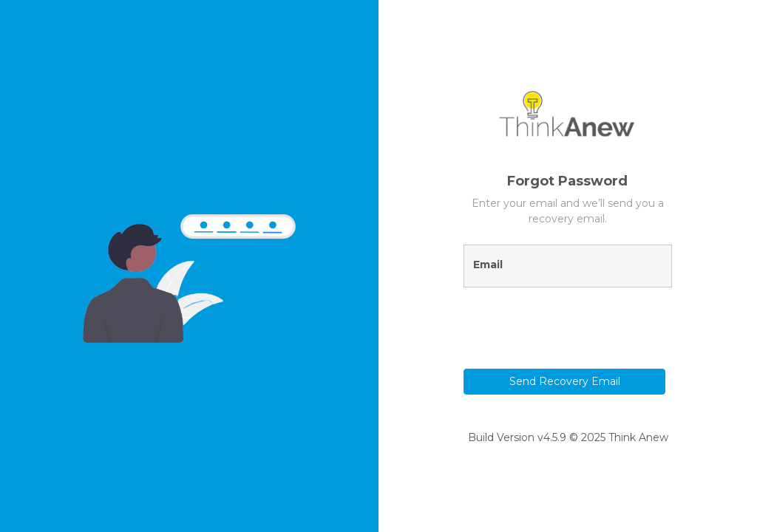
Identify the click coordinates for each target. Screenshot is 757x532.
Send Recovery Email (565, 381)
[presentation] (550, 321)
